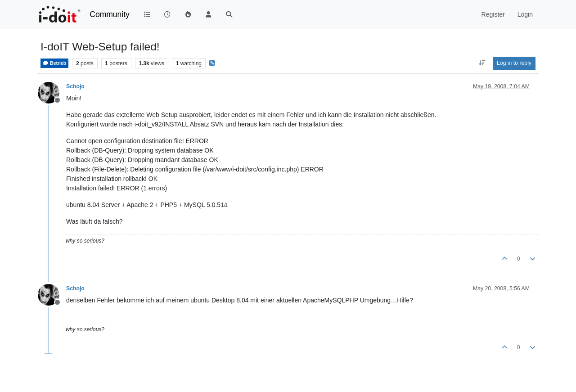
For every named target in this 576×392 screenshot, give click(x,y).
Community (110, 14)
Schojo (75, 86)
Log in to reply (514, 63)
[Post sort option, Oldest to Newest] (482, 63)
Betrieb (54, 63)
